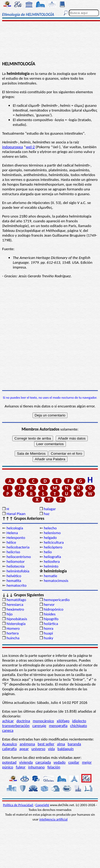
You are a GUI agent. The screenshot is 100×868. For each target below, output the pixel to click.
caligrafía (9, 749)
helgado (50, 538)
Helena (12, 533)
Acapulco (9, 744)
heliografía (52, 557)
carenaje (39, 726)
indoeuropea (13, 147)
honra (49, 628)
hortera (12, 633)
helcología (15, 528)
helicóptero (53, 547)
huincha (13, 638)
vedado (60, 762)
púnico (8, 767)
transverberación (16, 726)
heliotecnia (15, 566)
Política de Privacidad (18, 805)
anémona (27, 744)
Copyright (42, 805)
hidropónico (53, 609)
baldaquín (66, 749)
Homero (13, 628)
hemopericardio (57, 600)
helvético (14, 576)
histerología (16, 624)
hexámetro (15, 609)
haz (47, 514)
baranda (74, 744)
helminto (51, 566)
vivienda (26, 762)
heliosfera (52, 561)
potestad (9, 762)
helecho (50, 528)
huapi (48, 633)
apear (24, 749)
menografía (58, 726)
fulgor (21, 767)
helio (48, 552)
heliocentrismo (19, 557)
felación (54, 767)
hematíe (50, 576)
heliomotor (15, 561)
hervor (49, 605)
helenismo (52, 533)
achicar (8, 721)
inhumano (37, 767)
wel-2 (30, 147)
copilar (74, 762)
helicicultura (54, 542)
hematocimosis (56, 581)
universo (38, 749)
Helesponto (16, 538)
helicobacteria (18, 547)
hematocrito (16, 585)
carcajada (43, 762)
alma (61, 744)
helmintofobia (18, 571)
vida (51, 749)
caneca (8, 730)
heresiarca (15, 605)
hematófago (16, 600)
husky (48, 638)
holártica (51, 624)
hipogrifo (51, 619)
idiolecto (79, 721)
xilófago (63, 721)
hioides (50, 614)
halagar (50, 509)
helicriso (13, 552)
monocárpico (43, 721)
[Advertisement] (50, 42)
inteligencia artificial (53, 819)
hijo (9, 614)
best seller (46, 744)
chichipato (79, 726)
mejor (87, 762)
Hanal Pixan (16, 514)
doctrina (23, 721)
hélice (11, 542)
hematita (14, 581)
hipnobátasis (17, 619)
